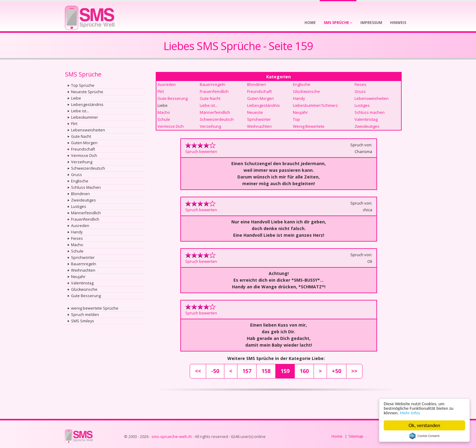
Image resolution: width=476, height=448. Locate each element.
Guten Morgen (84, 143)
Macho (77, 245)
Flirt (74, 124)
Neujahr (78, 277)
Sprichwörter (83, 258)
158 (266, 371)
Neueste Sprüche (87, 92)
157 (247, 371)
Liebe (76, 98)
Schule (77, 251)
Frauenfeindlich (85, 219)
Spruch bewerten (201, 151)
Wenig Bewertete (309, 126)
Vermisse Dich (84, 156)
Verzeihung (82, 162)
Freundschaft (83, 149)
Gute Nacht (81, 136)
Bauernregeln (84, 264)
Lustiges (79, 207)
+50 (337, 371)
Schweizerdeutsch (88, 168)
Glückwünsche (84, 289)
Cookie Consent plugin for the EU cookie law (424, 436)
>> (354, 371)
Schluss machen (370, 112)
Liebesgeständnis (87, 105)
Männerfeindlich (86, 213)
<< (198, 371)
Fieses (77, 238)
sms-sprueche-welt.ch (172, 437)
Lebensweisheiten (88, 130)
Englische (80, 181)
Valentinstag (82, 283)
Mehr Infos (413, 413)
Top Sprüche (83, 85)
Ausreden (80, 226)
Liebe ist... (80, 111)
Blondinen (80, 194)
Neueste (255, 112)
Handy (77, 232)
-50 (215, 371)
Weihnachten (83, 270)
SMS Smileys (83, 321)
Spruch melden (85, 315)
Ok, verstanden (424, 425)
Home (337, 436)
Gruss (76, 175)
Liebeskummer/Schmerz (315, 105)
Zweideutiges (83, 200)
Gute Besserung (86, 296)
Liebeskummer (85, 117)
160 (304, 371)
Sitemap (356, 436)
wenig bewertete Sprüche (95, 308)
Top (296, 119)
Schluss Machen (86, 187)
